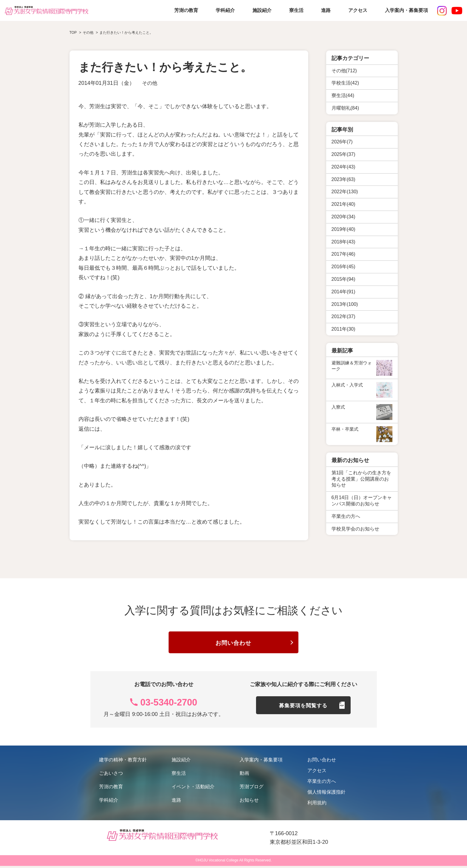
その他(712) (344, 71)
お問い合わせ (234, 644)
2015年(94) (343, 279)
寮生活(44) (343, 95)
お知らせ (249, 802)
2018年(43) (343, 242)
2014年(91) (343, 292)
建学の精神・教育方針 (123, 762)
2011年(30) (343, 329)
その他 (150, 83)
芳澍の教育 (186, 10)
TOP (73, 33)
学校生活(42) (345, 83)
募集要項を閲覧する (303, 709)
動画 (244, 775)
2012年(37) (343, 316)
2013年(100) (345, 304)
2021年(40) (343, 204)
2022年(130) (345, 192)
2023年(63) (343, 179)
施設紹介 (262, 10)
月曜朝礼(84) (345, 108)
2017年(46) (343, 254)
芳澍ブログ (252, 789)
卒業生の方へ (322, 783)
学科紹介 (225, 10)
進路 (326, 10)
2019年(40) (343, 229)
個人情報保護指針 (326, 794)
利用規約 (317, 805)
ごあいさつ (111, 775)
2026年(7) (342, 142)
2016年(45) (343, 267)
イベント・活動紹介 (193, 789)
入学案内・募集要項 (406, 10)
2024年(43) (343, 167)
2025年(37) (343, 154)
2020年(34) (343, 217)
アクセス (358, 10)
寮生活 (296, 10)
